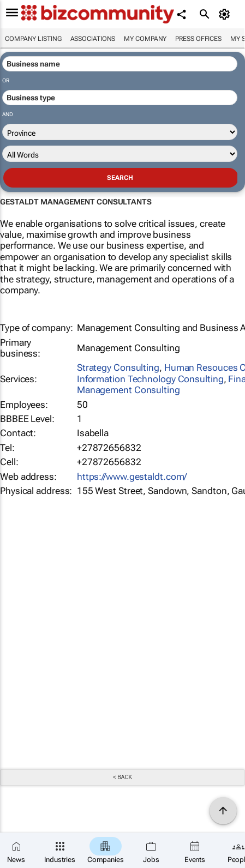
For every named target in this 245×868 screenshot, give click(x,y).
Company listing (33, 39)
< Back (122, 777)
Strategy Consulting (118, 367)
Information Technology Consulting (150, 379)
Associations (93, 39)
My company (145, 39)
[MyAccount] (226, 14)
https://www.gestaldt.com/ (132, 477)
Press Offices (198, 39)
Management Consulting (129, 390)
